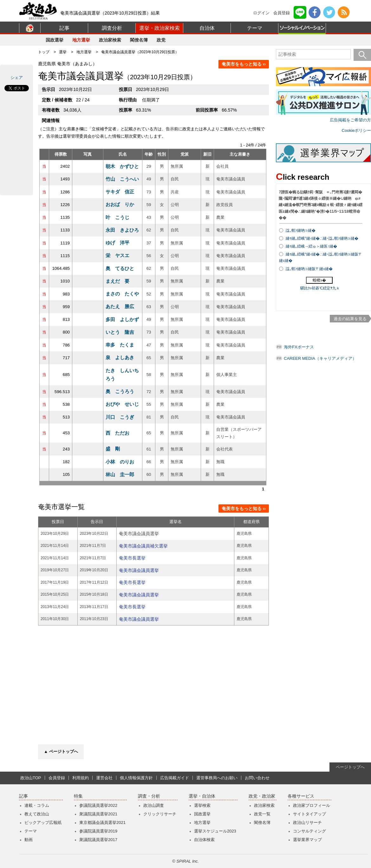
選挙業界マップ (307, 840)
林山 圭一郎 (120, 474)
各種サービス (301, 796)
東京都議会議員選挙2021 (102, 823)
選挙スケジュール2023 (215, 831)
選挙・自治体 (202, 796)
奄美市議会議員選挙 (139, 570)
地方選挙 (81, 40)
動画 (29, 840)
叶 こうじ (117, 217)
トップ (44, 52)
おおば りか (120, 204)
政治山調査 (154, 805)
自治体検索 (204, 840)
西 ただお (117, 433)
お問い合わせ (257, 778)
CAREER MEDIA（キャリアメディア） (320, 358)
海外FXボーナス (299, 347)
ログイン (261, 13)
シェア (17, 78)
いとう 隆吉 (120, 332)
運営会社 (104, 778)
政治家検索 (110, 40)
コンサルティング (309, 831)
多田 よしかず (122, 319)
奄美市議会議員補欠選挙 (143, 546)
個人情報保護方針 (136, 778)
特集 (78, 796)
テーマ (255, 28)
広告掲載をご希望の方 (350, 120)
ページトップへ (350, 767)
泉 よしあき (120, 357)
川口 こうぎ (120, 417)
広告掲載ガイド (175, 778)
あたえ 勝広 (120, 306)
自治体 (207, 28)
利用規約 (81, 778)
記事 (64, 28)
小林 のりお (120, 462)
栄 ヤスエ (117, 255)
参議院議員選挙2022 (98, 805)
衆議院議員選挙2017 (98, 840)
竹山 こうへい (122, 179)
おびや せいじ (122, 404)
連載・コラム (37, 805)
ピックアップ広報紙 (43, 823)
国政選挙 (55, 40)
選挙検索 (202, 805)
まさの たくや (122, 294)
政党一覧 (262, 814)
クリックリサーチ (160, 814)
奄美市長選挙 (132, 558)
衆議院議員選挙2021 (98, 814)
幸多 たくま (120, 345)
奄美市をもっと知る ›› (244, 64)
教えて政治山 (37, 814)
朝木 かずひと (122, 166)
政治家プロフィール (312, 805)
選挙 (63, 52)
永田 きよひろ (122, 230)
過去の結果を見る (350, 319)
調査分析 (112, 28)
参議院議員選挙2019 (98, 831)
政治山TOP (31, 778)
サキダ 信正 (120, 192)
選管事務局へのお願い (217, 778)
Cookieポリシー (356, 130)
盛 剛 (113, 449)
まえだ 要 (117, 281)
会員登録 (282, 13)
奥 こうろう (120, 391)
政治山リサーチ (307, 823)
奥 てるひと (120, 268)
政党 (161, 40)
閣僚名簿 (139, 40)
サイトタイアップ (309, 814)
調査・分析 (149, 796)
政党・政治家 (262, 796)
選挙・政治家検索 (159, 28)
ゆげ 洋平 (117, 243)
